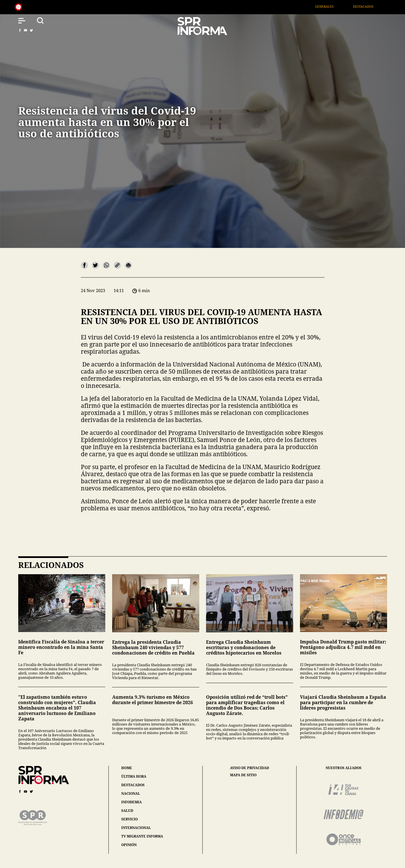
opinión (129, 845)
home (127, 768)
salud (127, 811)
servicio (129, 819)
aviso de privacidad (249, 768)
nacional (131, 793)
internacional (136, 828)
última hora (134, 776)
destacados (133, 785)
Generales (332, 6)
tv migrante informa (142, 836)
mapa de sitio (243, 775)
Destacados (371, 6)
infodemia (131, 802)
